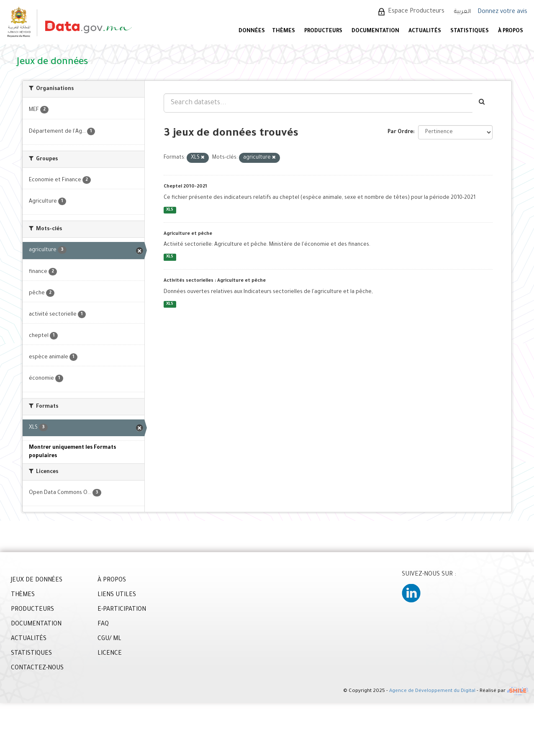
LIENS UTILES (117, 595)
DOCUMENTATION (375, 31)
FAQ (103, 625)
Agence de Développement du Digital (432, 692)
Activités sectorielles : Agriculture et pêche (215, 281)
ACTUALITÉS (425, 31)
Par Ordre (400, 132)
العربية (462, 12)
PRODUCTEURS (323, 31)
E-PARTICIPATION (122, 610)
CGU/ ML (109, 639)
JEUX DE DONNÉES (37, 581)
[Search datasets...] (318, 103)
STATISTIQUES (470, 31)
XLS (170, 210)
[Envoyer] (482, 103)
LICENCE (110, 654)
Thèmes (284, 31)
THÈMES (23, 595)
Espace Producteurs (416, 12)
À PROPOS (511, 31)
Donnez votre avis (502, 12)
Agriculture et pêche (188, 234)
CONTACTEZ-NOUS (37, 669)
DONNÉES (252, 31)
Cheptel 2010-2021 (185, 187)
